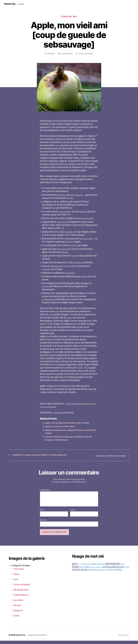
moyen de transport (23, 588)
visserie (46, 287)
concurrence (88, 239)
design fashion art (23, 598)
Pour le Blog (20, 572)
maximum (63, 196)
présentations (98, 570)
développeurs (79, 196)
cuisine (82, 570)
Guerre (17, 619)
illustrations (92, 573)
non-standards (66, 212)
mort (74, 256)
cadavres (46, 270)
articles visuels (80, 573)
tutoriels (127, 570)
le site (87, 570)
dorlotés (74, 246)
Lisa (58, 146)
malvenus (62, 223)
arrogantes (71, 274)
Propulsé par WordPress (38, 638)
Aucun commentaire (86, 54)
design (122, 567)
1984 (80, 368)
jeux (98, 573)
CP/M (65, 165)
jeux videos (19, 603)
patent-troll (66, 250)
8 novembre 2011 (67, 54)
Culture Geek (101, 567)
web (76, 17)
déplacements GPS (87, 219)
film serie (18, 608)
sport (16, 582)
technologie (66, 17)
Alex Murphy (60, 413)
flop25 (52, 54)
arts (75, 567)
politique (119, 573)
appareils (86, 212)
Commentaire (45, 493)
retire (70, 318)
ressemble (69, 233)
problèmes (79, 263)
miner (84, 277)
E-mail (73, 513)
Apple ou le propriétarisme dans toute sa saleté (70, 423)
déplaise (72, 242)
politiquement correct (61, 267)
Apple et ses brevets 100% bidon (62, 427)
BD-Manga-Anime (23, 593)
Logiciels (93, 567)
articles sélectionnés (113, 570)
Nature (17, 577)
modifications (49, 300)
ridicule (65, 253)
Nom (42, 513)
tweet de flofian (104, 573)
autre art (112, 573)
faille (57, 312)
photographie (86, 567)
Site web (43, 523)
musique (92, 570)
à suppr (79, 567)
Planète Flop (11, 4)
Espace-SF (19, 614)
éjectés (74, 199)
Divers (76, 570)
